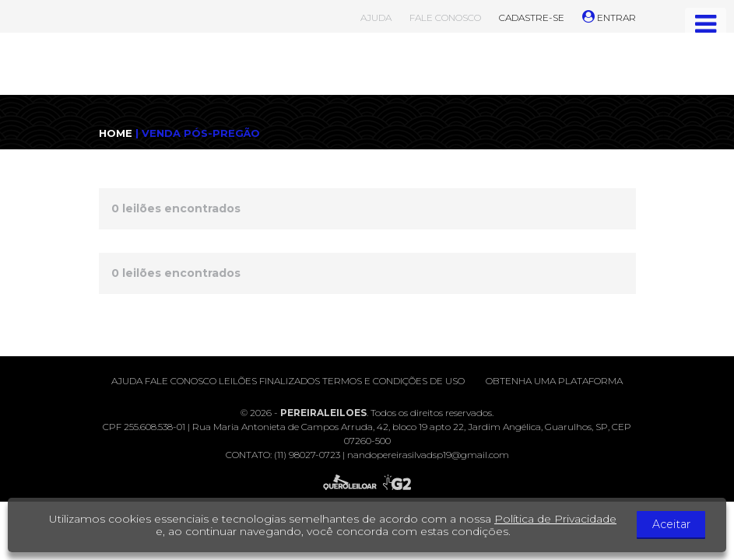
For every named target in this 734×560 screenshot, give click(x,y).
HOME (116, 133)
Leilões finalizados (269, 381)
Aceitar (675, 525)
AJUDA (376, 17)
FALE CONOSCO (445, 17)
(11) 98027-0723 (307, 455)
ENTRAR (609, 17)
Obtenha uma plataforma (554, 381)
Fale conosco (181, 381)
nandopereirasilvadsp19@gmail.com (428, 455)
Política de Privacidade (559, 519)
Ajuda (127, 381)
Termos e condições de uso (393, 381)
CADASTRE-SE (532, 17)
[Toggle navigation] (706, 24)
